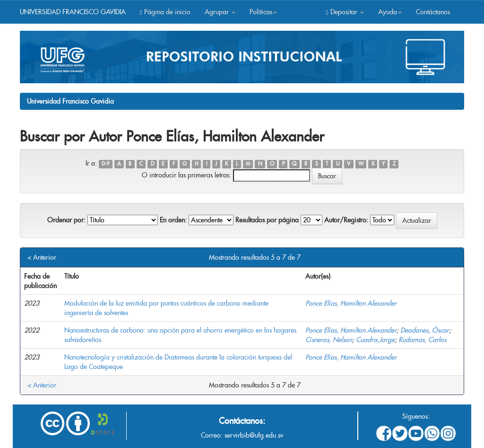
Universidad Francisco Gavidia (70, 101)
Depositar (345, 12)
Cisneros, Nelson (329, 340)
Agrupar (220, 12)
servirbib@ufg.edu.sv (254, 435)
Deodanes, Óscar (425, 330)
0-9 (105, 164)
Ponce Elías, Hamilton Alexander (351, 303)
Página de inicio (165, 12)
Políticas (263, 12)
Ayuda (390, 12)
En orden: (173, 220)
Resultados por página (267, 220)
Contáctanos (433, 12)
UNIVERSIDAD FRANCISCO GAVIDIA (73, 12)
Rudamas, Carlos (422, 340)
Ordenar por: (66, 220)
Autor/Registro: (346, 220)
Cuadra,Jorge (375, 340)
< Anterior (42, 257)
